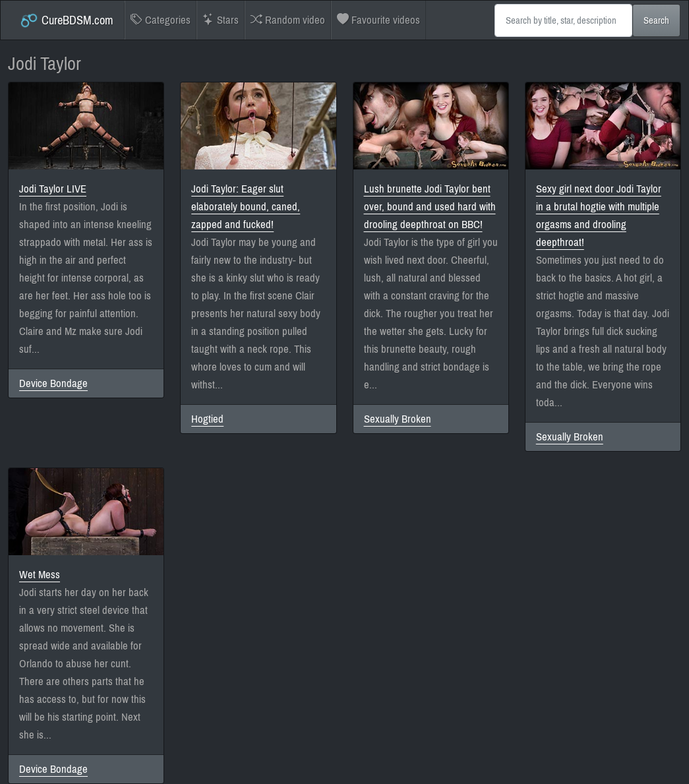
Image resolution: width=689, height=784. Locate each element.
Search (656, 20)
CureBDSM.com (66, 20)
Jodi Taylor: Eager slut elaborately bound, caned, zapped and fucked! (246, 207)
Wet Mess (40, 575)
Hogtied (207, 419)
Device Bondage (53, 383)
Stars (221, 20)
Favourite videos (378, 20)
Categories (161, 20)
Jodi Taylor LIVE (53, 189)
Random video (288, 20)
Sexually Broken (398, 419)
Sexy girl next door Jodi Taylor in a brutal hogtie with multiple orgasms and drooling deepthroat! (599, 216)
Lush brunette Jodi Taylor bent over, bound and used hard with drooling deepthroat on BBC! (430, 207)
